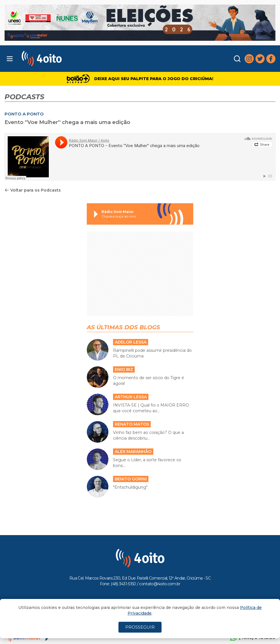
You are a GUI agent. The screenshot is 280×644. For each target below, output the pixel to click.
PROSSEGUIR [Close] (140, 627)
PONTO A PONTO (24, 114)
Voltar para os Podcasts (33, 190)
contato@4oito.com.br (160, 584)
